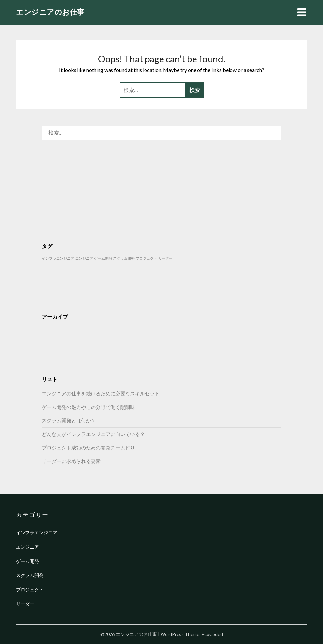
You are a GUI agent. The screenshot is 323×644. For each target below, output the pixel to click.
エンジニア (27, 547)
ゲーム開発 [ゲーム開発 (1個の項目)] (103, 258)
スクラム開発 (30, 575)
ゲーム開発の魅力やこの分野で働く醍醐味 (88, 407)
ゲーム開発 (27, 561)
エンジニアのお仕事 (50, 12)
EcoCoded (212, 634)
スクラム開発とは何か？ (69, 420)
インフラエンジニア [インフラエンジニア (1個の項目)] (58, 258)
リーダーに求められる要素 (71, 461)
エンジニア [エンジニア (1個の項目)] (84, 258)
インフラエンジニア (37, 532)
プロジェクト (30, 590)
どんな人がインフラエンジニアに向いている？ (93, 434)
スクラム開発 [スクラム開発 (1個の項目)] (124, 258)
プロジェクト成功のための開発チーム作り (88, 448)
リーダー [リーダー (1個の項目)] (165, 258)
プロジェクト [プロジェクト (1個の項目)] (146, 258)
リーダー (25, 604)
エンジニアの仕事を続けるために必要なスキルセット (101, 393)
